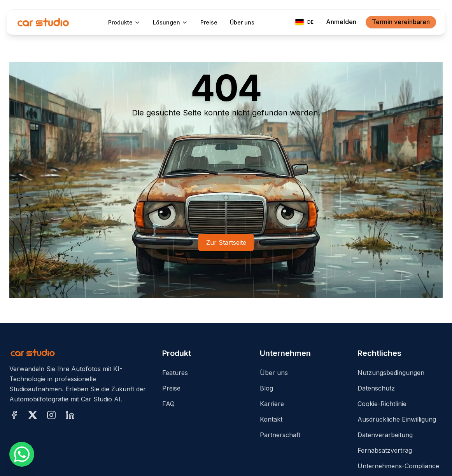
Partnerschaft (280, 435)
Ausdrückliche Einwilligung (397, 419)
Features (175, 373)
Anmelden (341, 22)
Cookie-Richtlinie (382, 404)
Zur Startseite (226, 242)
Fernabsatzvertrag (385, 450)
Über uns (274, 373)
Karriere (272, 404)
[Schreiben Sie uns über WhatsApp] (22, 454)
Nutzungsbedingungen (391, 373)
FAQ (168, 404)
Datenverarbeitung (385, 435)
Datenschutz (376, 388)
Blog (266, 388)
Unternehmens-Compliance (398, 466)
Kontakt (271, 419)
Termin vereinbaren (401, 22)
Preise (171, 388)
